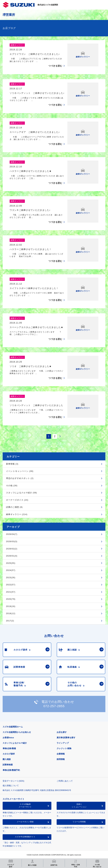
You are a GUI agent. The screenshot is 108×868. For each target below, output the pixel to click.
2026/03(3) (12, 541)
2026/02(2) (12, 549)
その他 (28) (12, 486)
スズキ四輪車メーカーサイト (25, 805)
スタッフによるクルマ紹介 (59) (22, 493)
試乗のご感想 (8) (14, 507)
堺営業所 (9, 15)
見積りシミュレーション (79, 805)
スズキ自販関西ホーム (13, 727)
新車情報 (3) (12, 464)
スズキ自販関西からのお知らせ (17, 732)
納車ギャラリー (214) (17, 514)
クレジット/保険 (64, 748)
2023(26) (11, 578)
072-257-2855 (54, 706)
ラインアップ (63, 743)
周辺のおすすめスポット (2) (20, 478)
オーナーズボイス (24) (17, 500)
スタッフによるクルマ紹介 (15, 743)
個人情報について (11, 786)
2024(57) (11, 570)
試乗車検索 (8, 765)
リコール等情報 (79, 822)
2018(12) (11, 613)
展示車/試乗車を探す (66, 738)
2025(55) (11, 563)
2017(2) (10, 621)
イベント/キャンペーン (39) (20, 471)
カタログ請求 (9, 754)
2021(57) (11, 592)
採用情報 (61, 759)
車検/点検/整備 (9, 748)
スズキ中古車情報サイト (25, 837)
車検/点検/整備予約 (11, 770)
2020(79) (11, 599)
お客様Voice (8, 738)
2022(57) (11, 585)
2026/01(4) (12, 556)
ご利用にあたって (65, 781)
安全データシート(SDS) (13, 781)
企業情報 (61, 754)
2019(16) (11, 606)
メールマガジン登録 (25, 822)
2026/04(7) (12, 534)
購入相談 (7, 759)
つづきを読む (55, 66)
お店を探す (62, 732)
